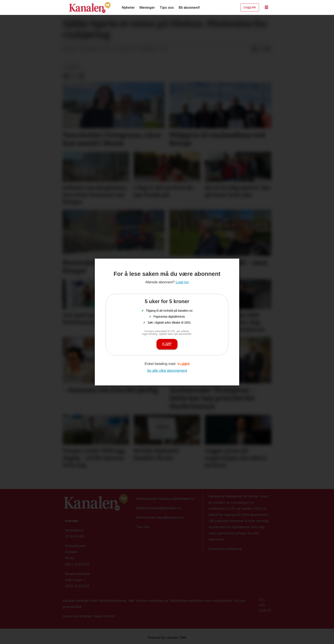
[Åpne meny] (266, 7)
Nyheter (128, 7)
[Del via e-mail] (268, 49)
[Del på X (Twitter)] (261, 49)
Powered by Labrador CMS (167, 638)
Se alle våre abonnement (167, 371)
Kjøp (167, 344)
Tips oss (167, 7)
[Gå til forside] (90, 7)
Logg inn (250, 7)
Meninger (147, 7)
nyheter (72, 67)
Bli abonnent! (189, 7)
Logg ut (265, 610)
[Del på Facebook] (254, 49)
